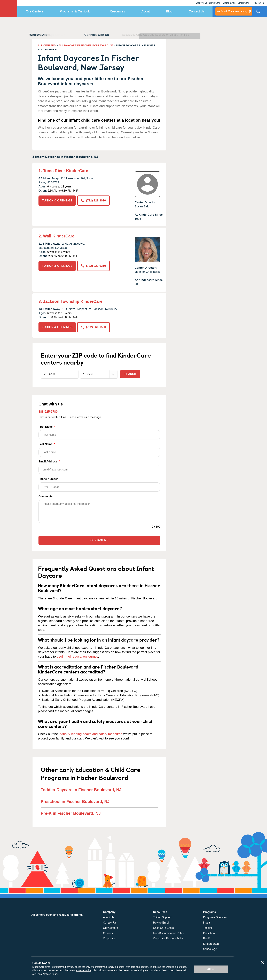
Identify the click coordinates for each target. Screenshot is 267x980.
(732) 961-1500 (93, 327)
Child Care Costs (163, 928)
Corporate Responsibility (168, 938)
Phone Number (99, 485)
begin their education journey (77, 656)
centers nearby (232, 11)
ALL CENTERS (47, 45)
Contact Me (99, 540)
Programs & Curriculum (77, 11)
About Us (109, 917)
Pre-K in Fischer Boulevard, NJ (71, 813)
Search (130, 374)
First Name (99, 432)
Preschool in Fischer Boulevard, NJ (75, 801)
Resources (117, 11)
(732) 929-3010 (93, 201)
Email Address (99, 467)
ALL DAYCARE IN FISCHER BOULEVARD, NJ (86, 45)
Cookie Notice (84, 970)
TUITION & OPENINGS (57, 201)
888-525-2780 (48, 412)
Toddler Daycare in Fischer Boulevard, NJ (81, 790)
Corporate (109, 938)
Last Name (99, 450)
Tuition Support (162, 917)
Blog (169, 11)
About (146, 11)
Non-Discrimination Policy (169, 933)
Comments (46, 496)
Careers (108, 933)
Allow (211, 969)
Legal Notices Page (47, 974)
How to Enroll (161, 923)
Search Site (258, 13)
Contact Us (197, 11)
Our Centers (35, 11)
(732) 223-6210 (93, 266)
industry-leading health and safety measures (91, 734)
